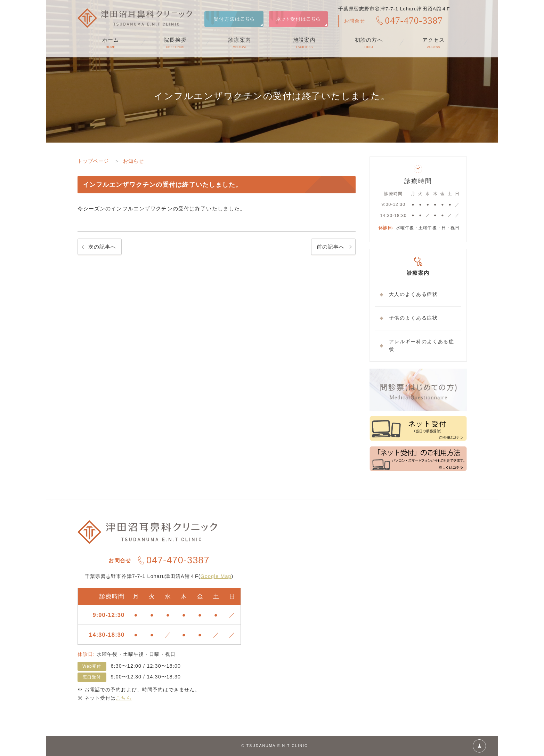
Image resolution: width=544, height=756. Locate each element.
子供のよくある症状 (413, 318)
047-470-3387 (414, 21)
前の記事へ (331, 247)
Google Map (216, 576)
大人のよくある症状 (413, 294)
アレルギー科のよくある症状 (422, 346)
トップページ (94, 161)
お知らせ (136, 161)
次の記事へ (102, 247)
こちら (124, 698)
